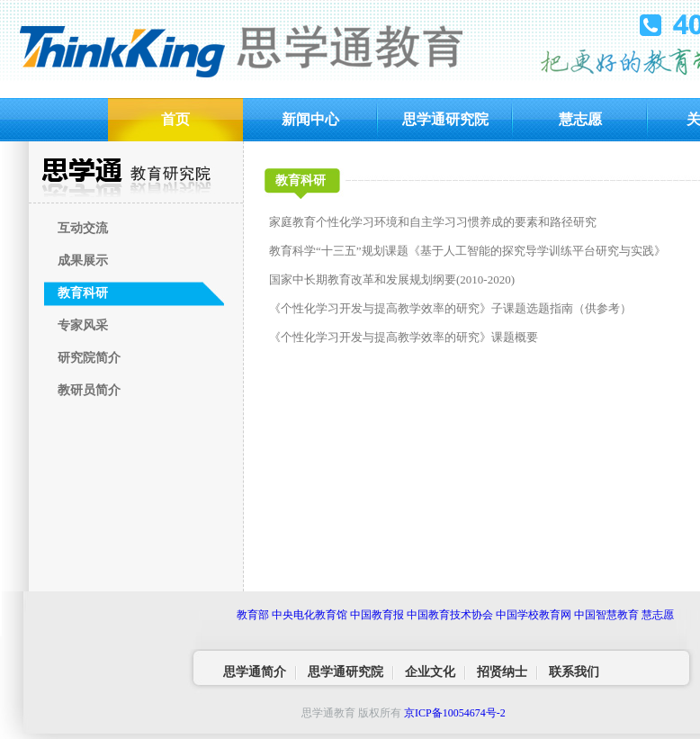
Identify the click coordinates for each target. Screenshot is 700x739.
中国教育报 (377, 615)
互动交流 (83, 228)
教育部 (253, 615)
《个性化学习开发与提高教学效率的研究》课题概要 (404, 337)
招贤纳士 (502, 672)
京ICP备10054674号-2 (455, 713)
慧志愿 (580, 119)
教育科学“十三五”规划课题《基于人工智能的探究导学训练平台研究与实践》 (467, 251)
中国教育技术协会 (450, 615)
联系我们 (574, 672)
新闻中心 (310, 119)
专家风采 (83, 325)
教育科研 (83, 293)
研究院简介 (89, 358)
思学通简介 (255, 672)
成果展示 (83, 261)
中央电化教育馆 (310, 615)
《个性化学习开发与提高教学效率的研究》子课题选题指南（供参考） (450, 308)
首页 (175, 119)
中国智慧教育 (606, 615)
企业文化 (430, 672)
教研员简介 (89, 390)
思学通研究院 (445, 119)
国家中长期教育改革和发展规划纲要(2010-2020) (392, 279)
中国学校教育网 (534, 615)
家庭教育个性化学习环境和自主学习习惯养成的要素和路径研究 (433, 222)
